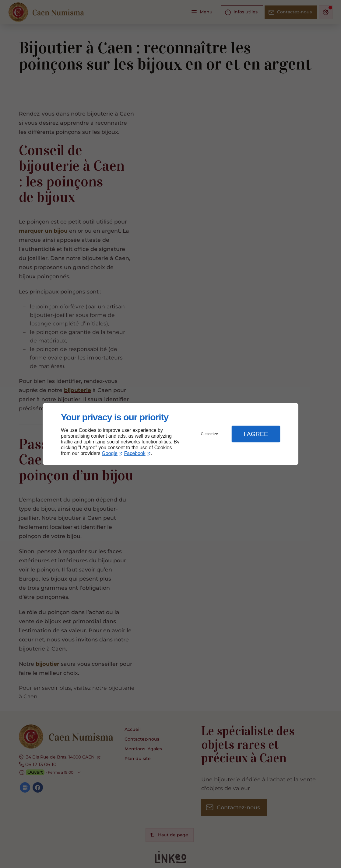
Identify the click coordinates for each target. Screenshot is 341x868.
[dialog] (170, 434)
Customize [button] (210, 434)
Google (110, 453)
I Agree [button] (256, 434)
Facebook (135, 453)
